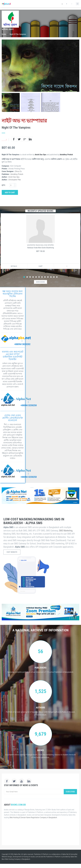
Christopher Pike (15, 180)
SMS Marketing (66, 531)
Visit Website (12, 552)
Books (4, 34)
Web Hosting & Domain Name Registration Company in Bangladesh (33, 817)
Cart (41, 266)
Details (14, 266)
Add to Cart (10, 193)
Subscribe (70, 792)
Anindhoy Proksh (66, 155)
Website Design (7, 857)
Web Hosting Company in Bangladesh (18, 859)
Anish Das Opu (40, 155)
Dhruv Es (18, 171)
